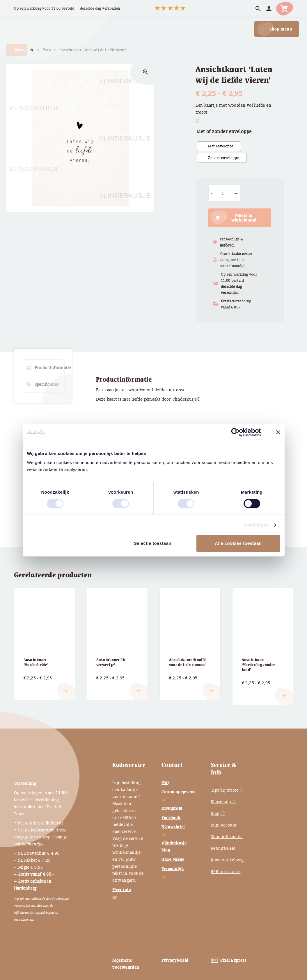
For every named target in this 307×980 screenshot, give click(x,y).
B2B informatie (226, 872)
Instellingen (256, 525)
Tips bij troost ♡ (227, 790)
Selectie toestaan (153, 543)
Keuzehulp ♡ (224, 802)
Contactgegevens (178, 792)
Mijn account (224, 825)
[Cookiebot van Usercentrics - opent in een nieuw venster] (240, 432)
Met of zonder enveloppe (224, 132)
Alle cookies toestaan (238, 543)
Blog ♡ (218, 813)
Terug (17, 50)
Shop (47, 50)
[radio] (219, 146)
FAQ (165, 783)
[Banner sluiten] (278, 432)
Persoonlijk (173, 869)
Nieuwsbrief (173, 827)
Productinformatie (45, 368)
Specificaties (42, 384)
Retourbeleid (223, 848)
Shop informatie (227, 837)
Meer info (122, 890)
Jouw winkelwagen (230, 860)
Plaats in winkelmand (244, 218)
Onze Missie (173, 859)
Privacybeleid (175, 960)
